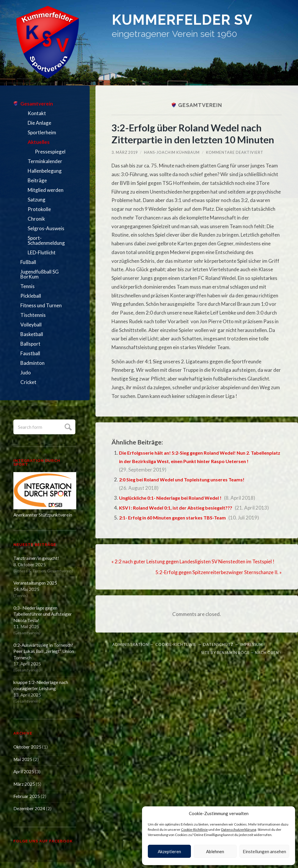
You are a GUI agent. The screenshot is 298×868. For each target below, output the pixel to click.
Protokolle (39, 209)
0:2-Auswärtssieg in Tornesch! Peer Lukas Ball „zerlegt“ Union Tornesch (44, 651)
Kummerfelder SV (192, 21)
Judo (26, 373)
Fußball (28, 262)
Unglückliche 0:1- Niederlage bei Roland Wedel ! (173, 498)
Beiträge (37, 180)
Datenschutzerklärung (239, 829)
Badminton (32, 363)
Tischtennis (33, 315)
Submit (67, 426)
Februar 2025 (27, 796)
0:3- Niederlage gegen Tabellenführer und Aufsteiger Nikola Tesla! (43, 614)
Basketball (32, 334)
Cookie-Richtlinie (194, 829)
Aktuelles (39, 142)
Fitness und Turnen (41, 305)
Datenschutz (218, 644)
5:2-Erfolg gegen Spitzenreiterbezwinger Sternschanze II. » (218, 572)
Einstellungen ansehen (264, 851)
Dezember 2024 (29, 808)
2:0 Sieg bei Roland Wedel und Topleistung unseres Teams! (186, 479)
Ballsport (30, 344)
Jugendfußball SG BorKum (40, 274)
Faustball (30, 353)
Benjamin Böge (233, 652)
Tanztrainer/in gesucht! (36, 558)
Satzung (37, 200)
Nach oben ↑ (268, 652)
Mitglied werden (46, 190)
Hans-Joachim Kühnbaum (172, 152)
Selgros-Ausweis (46, 228)
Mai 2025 (23, 759)
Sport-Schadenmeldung (46, 240)
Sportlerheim (42, 132)
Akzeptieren (169, 851)
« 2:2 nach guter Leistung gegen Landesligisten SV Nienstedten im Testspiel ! (194, 561)
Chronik (36, 219)
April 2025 (24, 771)
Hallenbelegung (45, 171)
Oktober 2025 (27, 747)
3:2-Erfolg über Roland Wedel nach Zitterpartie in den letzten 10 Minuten (196, 133)
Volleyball (31, 325)
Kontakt (37, 113)
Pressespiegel (50, 152)
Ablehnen (215, 851)
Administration (131, 644)
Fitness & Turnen (30, 571)
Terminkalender (45, 161)
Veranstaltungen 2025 (35, 583)
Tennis (28, 286)
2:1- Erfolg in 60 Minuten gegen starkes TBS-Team (176, 518)
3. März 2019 (125, 152)
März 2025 (24, 784)
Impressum (251, 644)
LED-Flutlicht (42, 252)
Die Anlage (39, 123)
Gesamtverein (37, 104)
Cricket (28, 382)
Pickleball (31, 296)
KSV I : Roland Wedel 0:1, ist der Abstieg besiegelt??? (179, 508)
